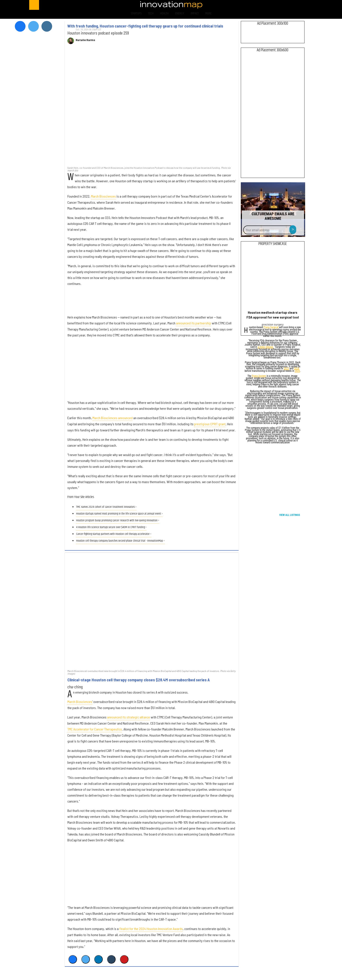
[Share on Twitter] (86, 959)
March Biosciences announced (113, 418)
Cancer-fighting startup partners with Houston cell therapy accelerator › (114, 534)
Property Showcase (273, 244)
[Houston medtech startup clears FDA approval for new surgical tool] (273, 279)
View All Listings (290, 515)
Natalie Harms (85, 40)
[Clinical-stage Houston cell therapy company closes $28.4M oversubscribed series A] (152, 611)
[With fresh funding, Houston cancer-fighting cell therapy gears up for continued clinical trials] (152, 107)
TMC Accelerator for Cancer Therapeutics (95, 729)
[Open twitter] (279, 5)
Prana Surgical (271, 328)
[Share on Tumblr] (111, 959)
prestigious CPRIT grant (210, 424)
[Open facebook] (267, 5)
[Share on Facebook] (73, 959)
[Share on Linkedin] (98, 959)
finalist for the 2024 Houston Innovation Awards (151, 929)
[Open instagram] (290, 5)
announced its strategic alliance (129, 717)
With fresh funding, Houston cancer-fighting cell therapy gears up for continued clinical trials (145, 26)
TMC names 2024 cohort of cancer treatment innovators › (106, 507)
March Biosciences (103, 196)
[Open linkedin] (302, 5)
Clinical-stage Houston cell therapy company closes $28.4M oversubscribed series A (139, 680)
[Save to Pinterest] (124, 959)
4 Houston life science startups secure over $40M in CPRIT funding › (111, 527)
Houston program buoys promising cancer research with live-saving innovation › (118, 521)
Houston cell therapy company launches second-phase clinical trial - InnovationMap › (120, 541)
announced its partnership (194, 323)
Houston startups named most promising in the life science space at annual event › (119, 514)
